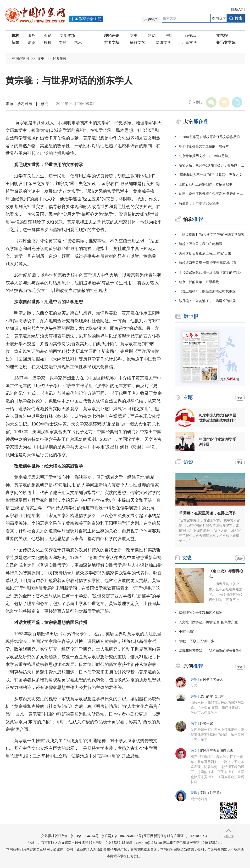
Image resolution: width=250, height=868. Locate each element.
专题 (63, 43)
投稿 (48, 43)
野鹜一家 (206, 724)
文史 (134, 36)
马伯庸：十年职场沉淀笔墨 (199, 203)
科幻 (152, 36)
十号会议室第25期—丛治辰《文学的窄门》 (211, 272)
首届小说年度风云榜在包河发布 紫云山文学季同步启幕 (212, 194)
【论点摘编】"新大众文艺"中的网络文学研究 (212, 234)
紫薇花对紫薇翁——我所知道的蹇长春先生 (211, 651)
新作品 (190, 36)
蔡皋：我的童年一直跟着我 (199, 282)
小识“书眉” (186, 632)
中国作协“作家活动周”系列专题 (218, 442)
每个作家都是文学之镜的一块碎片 (204, 146)
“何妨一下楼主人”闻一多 (197, 641)
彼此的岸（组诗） (213, 696)
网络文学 (163, 43)
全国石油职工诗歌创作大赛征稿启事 (206, 184)
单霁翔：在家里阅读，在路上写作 (208, 513)
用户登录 (151, 20)
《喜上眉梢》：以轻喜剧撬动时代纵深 (207, 291)
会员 (48, 36)
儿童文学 (189, 43)
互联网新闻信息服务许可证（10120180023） (176, 836)
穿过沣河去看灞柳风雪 (216, 751)
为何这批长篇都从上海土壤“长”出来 (205, 253)
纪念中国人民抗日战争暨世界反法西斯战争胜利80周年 (218, 418)
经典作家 (60, 58)
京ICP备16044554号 (84, 836)
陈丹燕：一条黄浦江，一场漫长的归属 (207, 301)
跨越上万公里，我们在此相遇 (200, 244)
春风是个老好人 (211, 679)
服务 (31, 36)
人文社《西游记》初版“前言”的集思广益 (208, 622)
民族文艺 (138, 43)
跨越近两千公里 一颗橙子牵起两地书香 (208, 263)
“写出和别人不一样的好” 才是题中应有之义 (210, 175)
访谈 (31, 43)
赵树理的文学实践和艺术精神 (200, 613)
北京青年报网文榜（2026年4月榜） (205, 156)
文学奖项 (67, 36)
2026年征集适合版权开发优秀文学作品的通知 (212, 137)
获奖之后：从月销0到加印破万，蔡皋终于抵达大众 (212, 165)
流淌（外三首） (211, 793)
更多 (240, 398)
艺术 (78, 43)
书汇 (170, 36)
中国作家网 (21, 58)
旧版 (238, 9)
